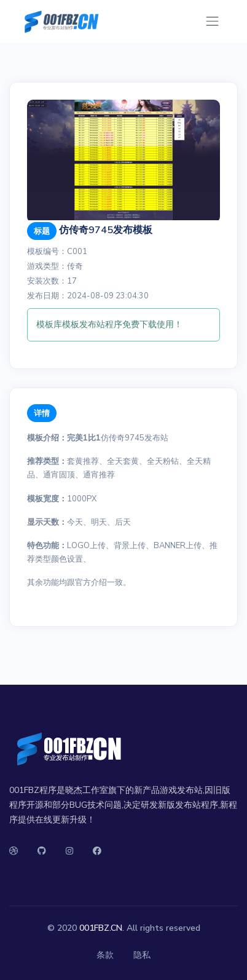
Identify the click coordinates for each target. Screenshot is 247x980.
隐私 (142, 955)
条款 (105, 955)
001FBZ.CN (101, 928)
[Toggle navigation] (212, 21)
